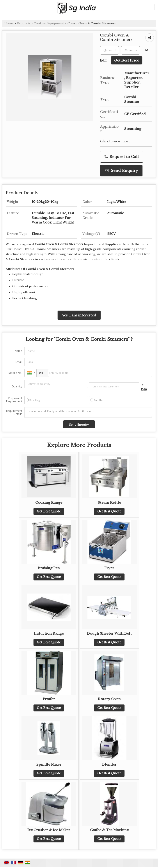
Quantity (17, 386)
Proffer (49, 699)
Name (18, 351)
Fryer (109, 568)
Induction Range (49, 633)
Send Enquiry (121, 171)
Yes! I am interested (79, 315)
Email (19, 362)
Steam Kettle (109, 502)
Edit (144, 387)
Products (24, 23)
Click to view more (115, 141)
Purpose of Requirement (14, 400)
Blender (109, 764)
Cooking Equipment (49, 23)
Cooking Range (49, 502)
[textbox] (130, 50)
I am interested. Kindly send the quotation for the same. (88, 412)
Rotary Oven (109, 699)
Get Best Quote (49, 511)
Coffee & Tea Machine (109, 830)
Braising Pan (49, 568)
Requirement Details (14, 412)
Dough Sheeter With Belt (109, 633)
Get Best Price (127, 60)
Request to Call (122, 157)
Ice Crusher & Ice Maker (49, 830)
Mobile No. (15, 373)
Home (9, 23)
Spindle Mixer (49, 764)
